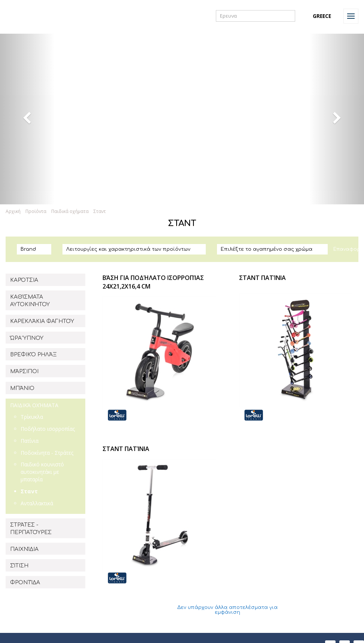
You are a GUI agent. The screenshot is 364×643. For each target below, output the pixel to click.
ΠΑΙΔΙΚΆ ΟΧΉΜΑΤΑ (34, 405)
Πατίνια (30, 441)
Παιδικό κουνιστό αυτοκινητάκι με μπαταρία (42, 472)
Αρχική (13, 211)
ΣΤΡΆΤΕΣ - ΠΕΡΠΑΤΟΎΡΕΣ (31, 529)
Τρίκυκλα (32, 417)
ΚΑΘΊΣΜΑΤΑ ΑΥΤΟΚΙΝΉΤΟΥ (30, 301)
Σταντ (100, 211)
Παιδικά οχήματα (70, 211)
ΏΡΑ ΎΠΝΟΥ (27, 338)
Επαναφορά (349, 249)
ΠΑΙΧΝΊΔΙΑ (24, 549)
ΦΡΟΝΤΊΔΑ (25, 583)
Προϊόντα (36, 211)
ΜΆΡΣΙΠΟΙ (24, 371)
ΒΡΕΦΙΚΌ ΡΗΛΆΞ (33, 355)
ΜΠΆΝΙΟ (22, 388)
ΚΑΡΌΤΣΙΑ (24, 280)
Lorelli (23, 16)
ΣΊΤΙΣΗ (19, 566)
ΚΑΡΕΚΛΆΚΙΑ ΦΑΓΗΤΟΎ (42, 321)
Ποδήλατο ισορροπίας (48, 429)
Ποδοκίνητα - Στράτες (47, 453)
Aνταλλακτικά (37, 503)
